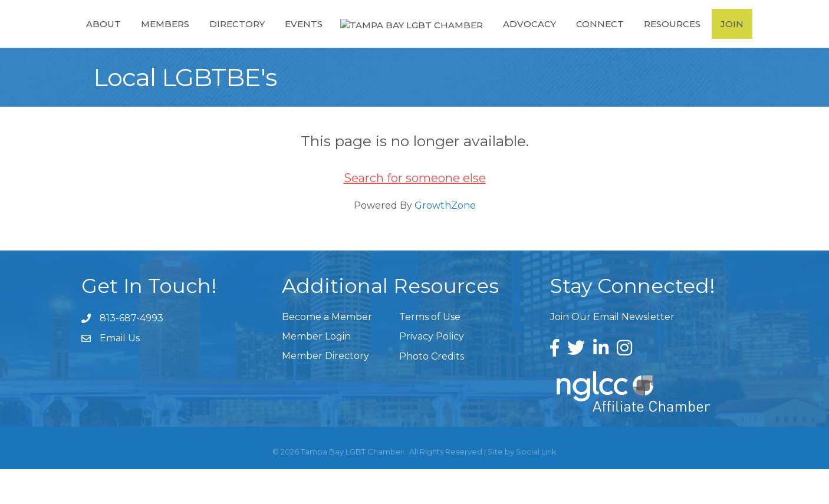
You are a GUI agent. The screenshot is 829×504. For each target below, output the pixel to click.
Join (737, 40)
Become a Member (327, 352)
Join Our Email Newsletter (612, 352)
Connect (605, 40)
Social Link (536, 486)
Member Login (316, 371)
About (98, 40)
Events (298, 40)
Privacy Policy (432, 371)
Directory (231, 40)
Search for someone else (415, 213)
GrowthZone (445, 240)
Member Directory (325, 391)
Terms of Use (430, 352)
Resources (677, 40)
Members (159, 40)
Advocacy (535, 40)
